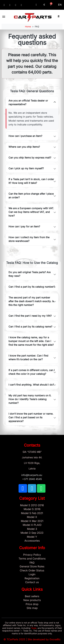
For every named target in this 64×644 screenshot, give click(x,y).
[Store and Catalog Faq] (32, 563)
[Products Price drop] (32, 604)
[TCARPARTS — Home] (33, 18)
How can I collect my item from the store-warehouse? (29, 239)
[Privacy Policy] (32, 555)
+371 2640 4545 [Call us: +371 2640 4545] (32, 479)
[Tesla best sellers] (32, 596)
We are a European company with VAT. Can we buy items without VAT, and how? (31, 212)
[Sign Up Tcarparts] (32, 579)
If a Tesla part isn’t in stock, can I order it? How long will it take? (31, 181)
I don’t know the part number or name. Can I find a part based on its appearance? (31, 417)
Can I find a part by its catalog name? (30, 327)
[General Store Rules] (32, 567)
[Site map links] (32, 608)
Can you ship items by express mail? (30, 158)
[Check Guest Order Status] (32, 571)
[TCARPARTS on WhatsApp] (16, 5)
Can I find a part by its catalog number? (32, 287)
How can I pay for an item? (24, 226)
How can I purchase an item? (25, 136)
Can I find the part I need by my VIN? (30, 316)
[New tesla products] (32, 600)
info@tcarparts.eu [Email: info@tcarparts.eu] (32, 475)
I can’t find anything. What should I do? (31, 385)
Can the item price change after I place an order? (31, 196)
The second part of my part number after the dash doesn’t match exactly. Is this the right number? (31, 301)
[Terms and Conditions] (32, 559)
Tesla (34, 628)
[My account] (36, 5)
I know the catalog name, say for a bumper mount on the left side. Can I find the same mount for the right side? (31, 341)
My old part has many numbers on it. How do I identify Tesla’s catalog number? (30, 399)
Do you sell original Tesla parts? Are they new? (30, 274)
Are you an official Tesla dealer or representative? (28, 102)
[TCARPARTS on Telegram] (10, 5)
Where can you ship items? (24, 147)
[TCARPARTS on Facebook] (4, 5)
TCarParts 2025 (16, 639)
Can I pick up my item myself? (26, 168)
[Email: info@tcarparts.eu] (21, 5)
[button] (59, 16)
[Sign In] (32, 574)
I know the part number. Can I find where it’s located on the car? (28, 357)
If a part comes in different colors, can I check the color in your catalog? (32, 372)
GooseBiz (55, 639)
